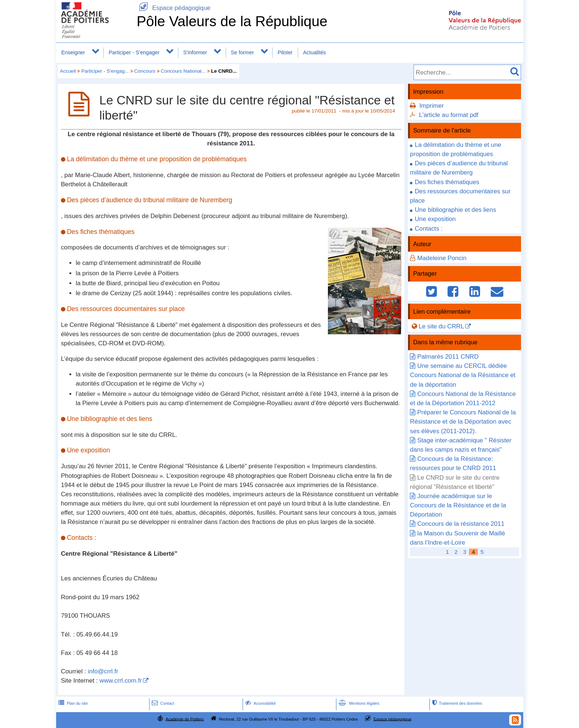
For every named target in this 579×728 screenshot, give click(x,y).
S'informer (195, 52)
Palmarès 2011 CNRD (448, 357)
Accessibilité (260, 703)
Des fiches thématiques (447, 182)
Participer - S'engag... (105, 71)
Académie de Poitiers (184, 719)
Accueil (68, 71)
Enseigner (73, 52)
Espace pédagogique (174, 8)
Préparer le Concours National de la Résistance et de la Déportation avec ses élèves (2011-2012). (463, 422)
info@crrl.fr (103, 671)
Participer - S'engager (134, 52)
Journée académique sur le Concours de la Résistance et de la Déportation (458, 505)
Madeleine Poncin (442, 258)
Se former (242, 52)
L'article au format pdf (449, 115)
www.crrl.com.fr (121, 681)
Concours (145, 71)
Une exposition (435, 219)
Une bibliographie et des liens (455, 210)
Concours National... (183, 71)
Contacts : (429, 229)
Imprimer (432, 106)
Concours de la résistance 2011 (461, 524)
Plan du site (72, 703)
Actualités (315, 52)
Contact (162, 703)
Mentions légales (358, 703)
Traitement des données (456, 703)
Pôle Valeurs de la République (232, 21)
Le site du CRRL (441, 326)
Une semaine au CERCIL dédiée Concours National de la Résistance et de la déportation (462, 375)
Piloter (285, 52)
